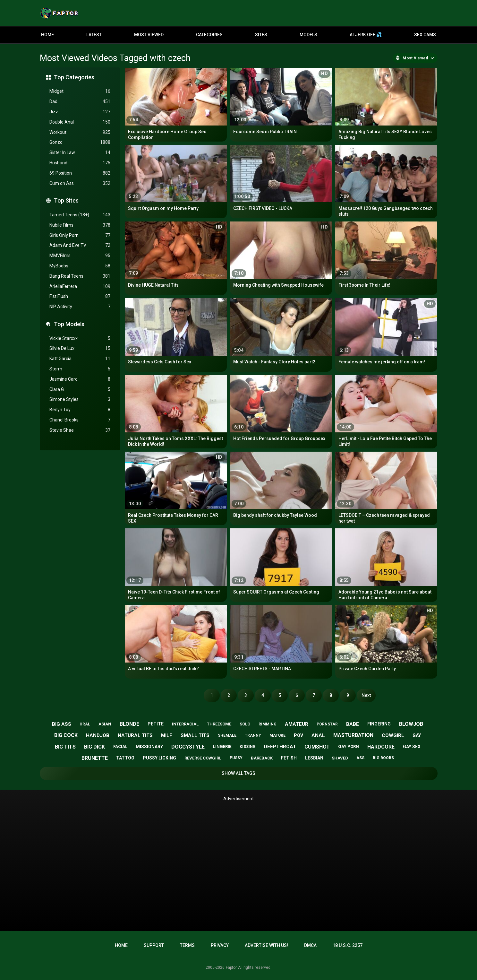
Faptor (231, 967)
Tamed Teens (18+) (80, 215)
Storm (80, 369)
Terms (187, 945)
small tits (195, 735)
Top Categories (74, 77)
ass (360, 758)
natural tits (135, 735)
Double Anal (80, 122)
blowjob (411, 724)
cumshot (317, 747)
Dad (80, 102)
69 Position (80, 173)
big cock (66, 735)
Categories (209, 35)
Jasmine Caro (80, 379)
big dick (94, 747)
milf (167, 735)
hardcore (381, 747)
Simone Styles (80, 399)
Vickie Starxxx (80, 338)
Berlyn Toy (80, 410)
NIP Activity (80, 307)
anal (318, 735)
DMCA (310, 945)
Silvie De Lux (80, 348)
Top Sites (66, 200)
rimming (268, 724)
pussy (236, 758)
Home (47, 35)
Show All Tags (238, 773)
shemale (227, 735)
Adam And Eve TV (80, 245)
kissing (248, 747)
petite (156, 724)
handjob (98, 735)
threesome (219, 724)
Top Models (69, 324)
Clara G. (80, 390)
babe (353, 724)
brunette (95, 758)
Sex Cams (425, 35)
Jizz (80, 112)
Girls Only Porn (80, 235)
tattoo (125, 758)
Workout (80, 132)
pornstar (327, 724)
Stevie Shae (80, 430)
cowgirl (393, 735)
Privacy (220, 945)
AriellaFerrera (80, 286)
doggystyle (188, 747)
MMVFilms (80, 256)
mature (277, 735)
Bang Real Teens (80, 276)
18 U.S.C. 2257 (348, 945)
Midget (80, 91)
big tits (65, 747)
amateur (297, 724)
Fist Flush (80, 296)
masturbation (353, 735)
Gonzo (80, 142)
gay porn (349, 746)
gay (417, 735)
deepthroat (280, 747)
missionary (149, 747)
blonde (129, 724)
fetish (289, 758)
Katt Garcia (80, 359)
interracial (185, 724)
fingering (379, 724)
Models (308, 35)
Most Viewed (149, 35)
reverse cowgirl (203, 758)
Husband (80, 163)
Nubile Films (80, 225)
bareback (262, 758)
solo (245, 724)
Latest (94, 35)
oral (85, 724)
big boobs (383, 758)
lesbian (314, 758)
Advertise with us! (266, 945)
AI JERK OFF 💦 (366, 35)
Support (154, 945)
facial (120, 746)
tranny (253, 735)
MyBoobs (80, 266)
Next (366, 695)
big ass (62, 724)
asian (105, 724)
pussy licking (159, 758)
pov (298, 735)
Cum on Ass (80, 183)
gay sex (412, 747)
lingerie (222, 746)
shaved (340, 758)
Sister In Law (80, 153)
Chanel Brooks (80, 420)
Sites (261, 35)
